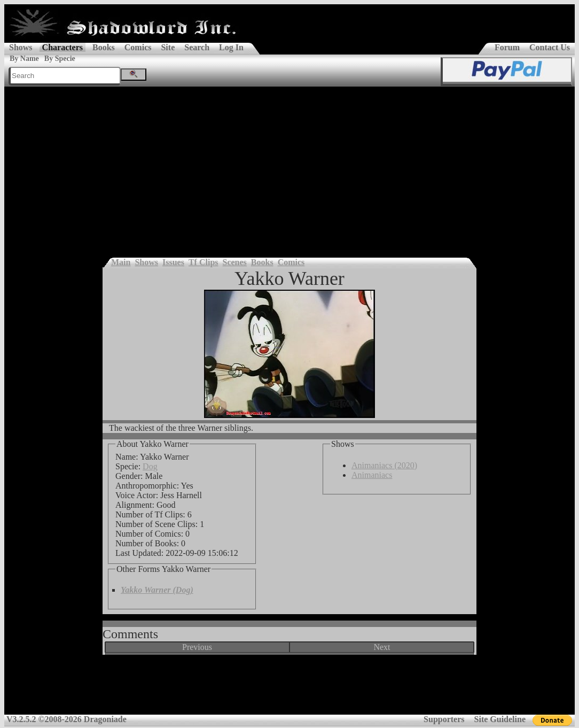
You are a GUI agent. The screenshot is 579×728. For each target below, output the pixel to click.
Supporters (444, 719)
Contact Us (550, 47)
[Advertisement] (289, 167)
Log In (231, 47)
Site (168, 47)
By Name (24, 59)
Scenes (235, 262)
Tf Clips (204, 262)
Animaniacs (372, 475)
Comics (138, 47)
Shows (21, 47)
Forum (507, 47)
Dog (150, 466)
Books (104, 47)
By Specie (60, 59)
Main (121, 262)
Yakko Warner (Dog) (157, 590)
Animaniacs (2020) (384, 465)
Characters (62, 47)
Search (197, 47)
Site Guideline (500, 719)
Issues (173, 262)
